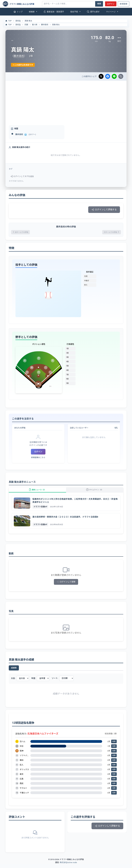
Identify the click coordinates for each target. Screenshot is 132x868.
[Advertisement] (66, 101)
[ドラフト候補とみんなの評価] (21, 4)
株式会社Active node (68, 866)
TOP (8, 21)
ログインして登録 (66, 586)
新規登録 (124, 4)
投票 (114, 745)
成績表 (14, 672)
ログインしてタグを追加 (22, 176)
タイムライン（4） (95, 492)
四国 (26, 25)
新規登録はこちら (38, 458)
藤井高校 (45, 25)
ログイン (111, 4)
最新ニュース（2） (37, 492)
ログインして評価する (104, 210)
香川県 (35, 25)
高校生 (18, 21)
